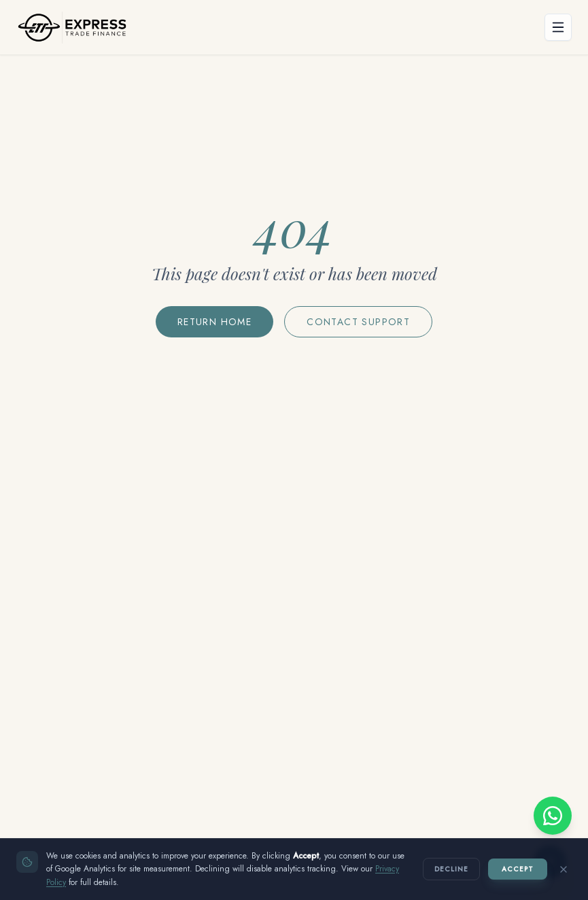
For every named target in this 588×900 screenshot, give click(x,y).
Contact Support (358, 322)
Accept (518, 869)
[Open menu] (558, 27)
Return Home (214, 322)
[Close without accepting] (564, 869)
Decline (451, 869)
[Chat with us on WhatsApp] (553, 816)
